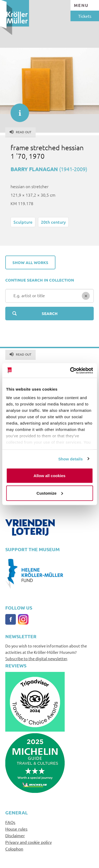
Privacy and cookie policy (29, 842)
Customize (50, 493)
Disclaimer (15, 835)
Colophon (14, 849)
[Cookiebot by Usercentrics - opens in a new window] (70, 370)
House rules (16, 829)
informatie (17, 110)
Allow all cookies (49, 476)
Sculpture (23, 222)
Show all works (30, 262)
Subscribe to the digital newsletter (36, 658)
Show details (71, 459)
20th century (53, 222)
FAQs (10, 822)
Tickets (85, 16)
